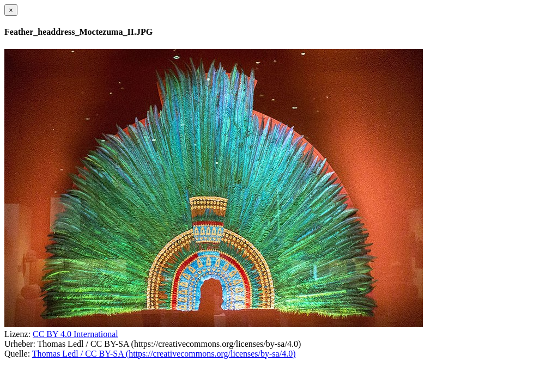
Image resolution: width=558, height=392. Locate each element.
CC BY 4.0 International (75, 334)
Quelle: (17, 354)
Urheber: (20, 344)
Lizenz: (17, 334)
